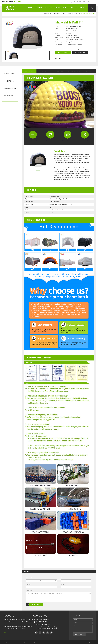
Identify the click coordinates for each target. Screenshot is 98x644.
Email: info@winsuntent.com (42, 619)
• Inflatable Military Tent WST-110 (26, 619)
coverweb (94, 642)
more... (5, 632)
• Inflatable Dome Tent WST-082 (10, 629)
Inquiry (89, 71)
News (65, 8)
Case (72, 8)
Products (39, 8)
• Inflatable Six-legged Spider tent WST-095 (10, 627)
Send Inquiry (17, 2)
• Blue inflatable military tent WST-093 (26, 627)
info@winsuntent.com (91, 2)
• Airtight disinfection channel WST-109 (10, 622)
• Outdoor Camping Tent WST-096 (26, 624)
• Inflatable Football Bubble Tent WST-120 (10, 619)
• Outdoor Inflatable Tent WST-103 (10, 624)
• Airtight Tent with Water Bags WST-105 (26, 622)
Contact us (80, 8)
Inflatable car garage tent (88, 14)
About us (48, 8)
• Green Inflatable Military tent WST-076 (26, 629)
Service (57, 8)
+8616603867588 (78, 2)
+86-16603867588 (46, 624)
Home (30, 8)
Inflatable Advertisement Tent (70, 14)
